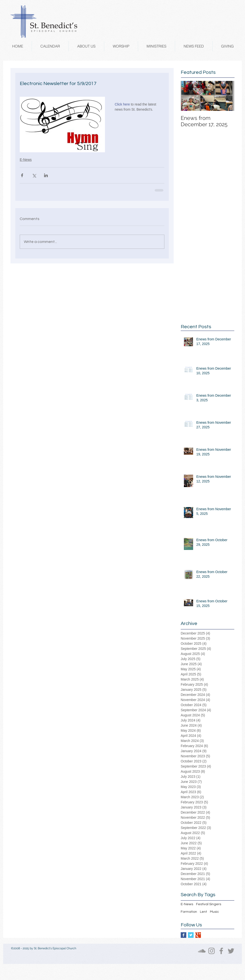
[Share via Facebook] (22, 175)
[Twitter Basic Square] (191, 935)
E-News (26, 160)
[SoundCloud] (202, 951)
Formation (189, 912)
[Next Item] (226, 96)
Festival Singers (209, 904)
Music (214, 912)
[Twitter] (231, 951)
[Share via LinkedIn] (46, 175)
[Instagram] (212, 951)
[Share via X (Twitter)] (34, 175)
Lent (203, 912)
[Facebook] (221, 951)
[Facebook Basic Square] (184, 935)
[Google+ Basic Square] (198, 935)
